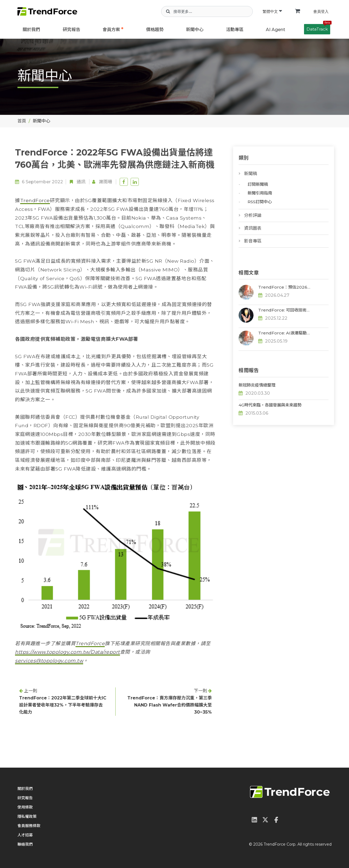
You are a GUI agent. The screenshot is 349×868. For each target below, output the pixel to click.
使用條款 (25, 807)
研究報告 (71, 30)
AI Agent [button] (276, 30)
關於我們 (31, 30)
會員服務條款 (29, 826)
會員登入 (321, 11)
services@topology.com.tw (49, 661)
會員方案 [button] (111, 30)
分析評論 (253, 215)
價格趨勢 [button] (155, 30)
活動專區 (235, 30)
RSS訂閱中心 (260, 202)
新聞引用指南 (260, 193)
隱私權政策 (27, 816)
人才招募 (25, 835)
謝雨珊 (106, 182)
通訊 (81, 182)
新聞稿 (251, 174)
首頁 (22, 121)
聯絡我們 (25, 844)
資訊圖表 (253, 228)
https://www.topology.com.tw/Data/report (67, 652)
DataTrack (318, 28)
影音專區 (253, 241)
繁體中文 (272, 11)
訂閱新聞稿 (258, 184)
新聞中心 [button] (195, 30)
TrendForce (35, 200)
